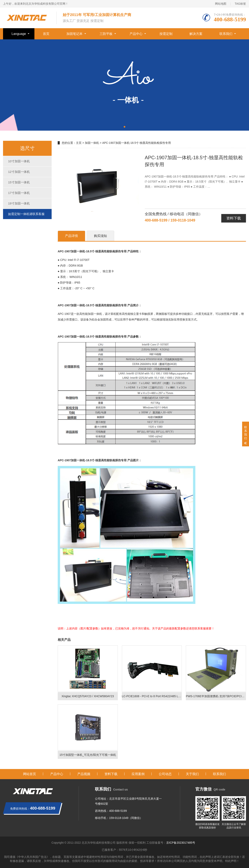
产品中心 (136, 34)
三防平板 (106, 34)
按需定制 (166, 34)
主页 (79, 143)
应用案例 (138, 774)
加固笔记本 (74, 34)
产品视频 (84, 774)
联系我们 (226, 34)
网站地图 (221, 4)
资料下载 (234, 218)
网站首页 (30, 774)
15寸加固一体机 (19, 182)
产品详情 (71, 236)
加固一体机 (92, 143)
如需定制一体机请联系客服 (26, 214)
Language (19, 34)
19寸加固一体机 (19, 203)
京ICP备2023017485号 (181, 843)
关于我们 (192, 774)
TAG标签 (240, 4)
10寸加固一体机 (19, 161)
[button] (125, 127)
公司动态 (165, 774)
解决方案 (196, 34)
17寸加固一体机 (19, 193)
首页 (46, 34)
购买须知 (100, 236)
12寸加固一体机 (19, 172)
